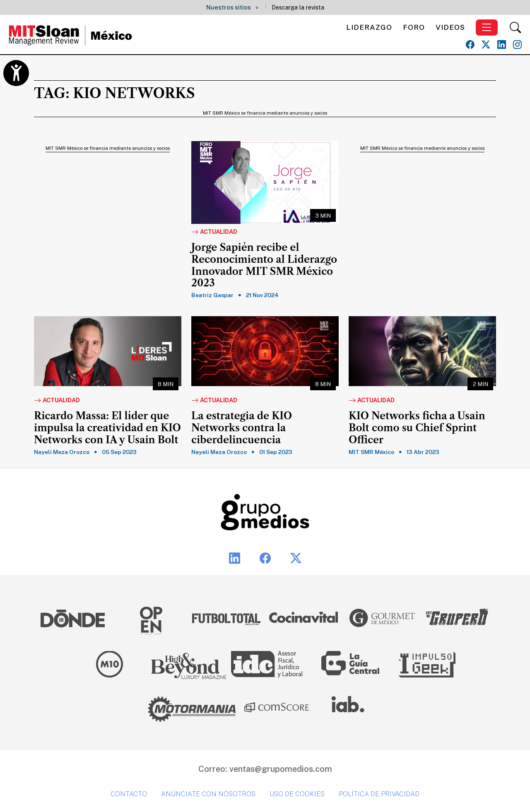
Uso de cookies (297, 794)
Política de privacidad (379, 794)
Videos (450, 27)
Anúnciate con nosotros (208, 794)
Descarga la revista (298, 7)
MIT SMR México (371, 452)
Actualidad (214, 232)
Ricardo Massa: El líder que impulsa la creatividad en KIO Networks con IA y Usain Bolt (107, 428)
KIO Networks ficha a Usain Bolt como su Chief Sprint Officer (417, 428)
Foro (414, 27)
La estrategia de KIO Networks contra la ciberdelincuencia (242, 428)
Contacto (129, 794)
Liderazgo (369, 27)
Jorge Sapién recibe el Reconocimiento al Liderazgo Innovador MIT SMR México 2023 (264, 265)
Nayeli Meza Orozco (62, 452)
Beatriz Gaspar (212, 295)
